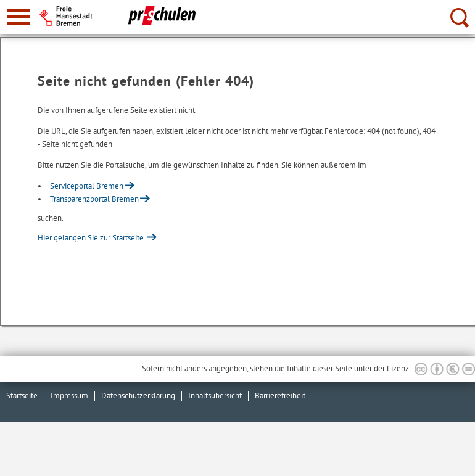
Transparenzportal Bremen (94, 199)
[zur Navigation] (19, 17)
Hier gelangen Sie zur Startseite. (92, 238)
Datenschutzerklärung (138, 396)
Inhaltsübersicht (215, 396)
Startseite (22, 396)
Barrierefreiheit (280, 396)
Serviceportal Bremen (87, 186)
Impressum (69, 396)
